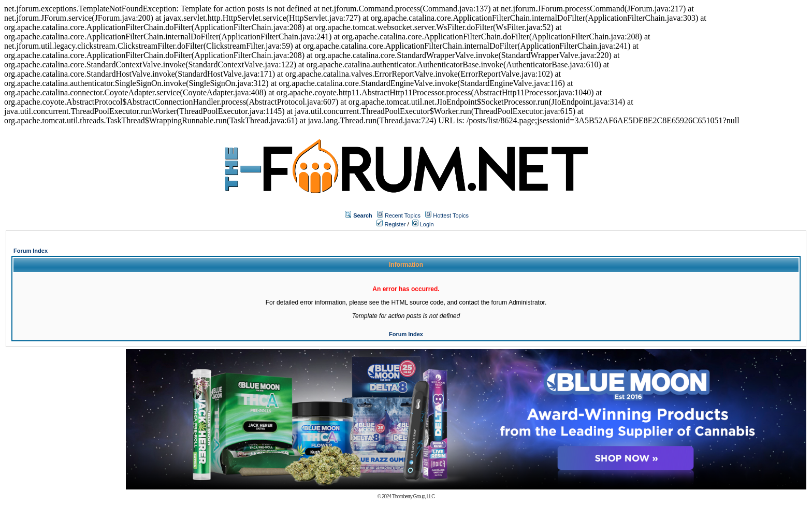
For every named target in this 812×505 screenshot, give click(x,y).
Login (423, 224)
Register (391, 224)
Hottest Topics (451, 215)
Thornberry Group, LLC (413, 496)
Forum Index (31, 251)
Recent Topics (403, 215)
